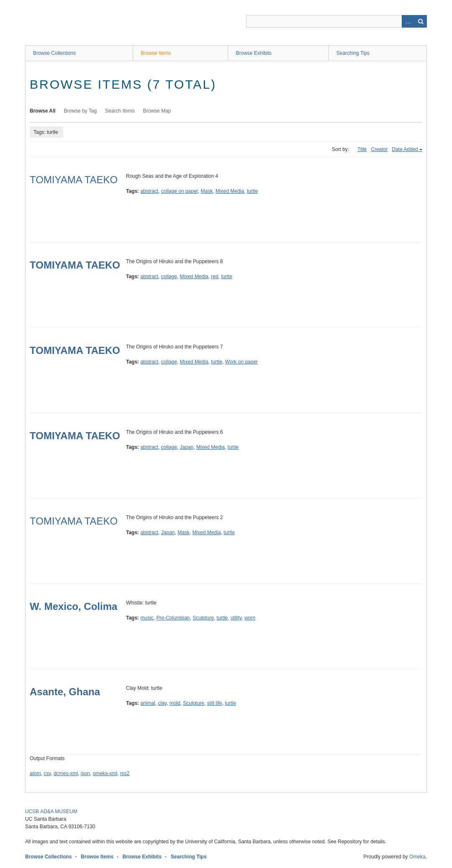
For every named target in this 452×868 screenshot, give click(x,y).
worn (250, 618)
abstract (149, 191)
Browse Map (157, 111)
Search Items (120, 111)
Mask (207, 191)
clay (162, 703)
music (147, 618)
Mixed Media (230, 191)
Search (421, 21)
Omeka (417, 857)
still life (215, 703)
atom (35, 773)
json (85, 773)
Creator (379, 149)
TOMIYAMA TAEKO (74, 180)
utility (236, 618)
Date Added (405, 149)
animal (148, 703)
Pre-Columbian (173, 618)
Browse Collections (54, 53)
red (214, 277)
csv (47, 773)
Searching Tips (353, 53)
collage (169, 277)
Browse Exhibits (253, 53)
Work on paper (242, 362)
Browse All (43, 111)
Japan (187, 447)
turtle (253, 191)
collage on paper (180, 191)
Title (362, 149)
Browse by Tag (81, 111)
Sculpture (203, 618)
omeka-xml (105, 773)
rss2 (125, 773)
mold (175, 703)
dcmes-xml (66, 773)
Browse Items (156, 53)
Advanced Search (408, 21)
